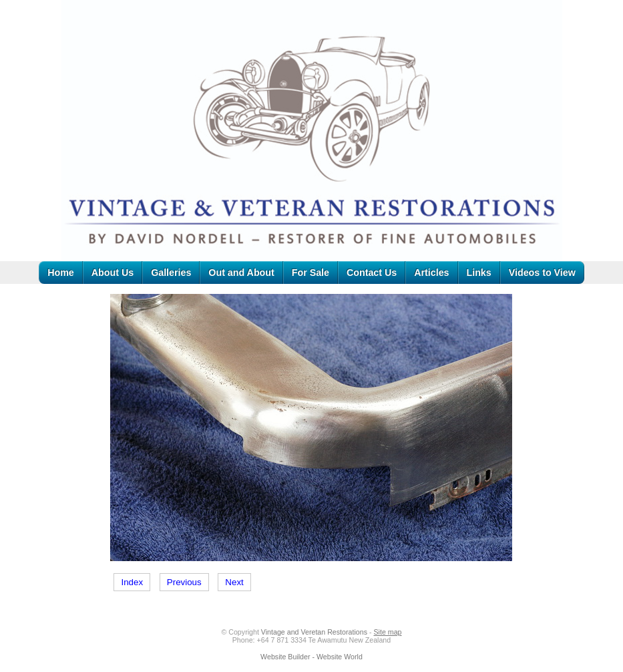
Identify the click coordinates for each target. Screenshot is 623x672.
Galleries (171, 273)
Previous (184, 582)
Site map (387, 632)
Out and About (241, 273)
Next (234, 582)
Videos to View (542, 273)
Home (61, 273)
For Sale (310, 273)
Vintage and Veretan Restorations (314, 632)
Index (132, 582)
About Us (113, 273)
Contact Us (372, 273)
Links (479, 273)
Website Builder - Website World (311, 657)
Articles (431, 273)
